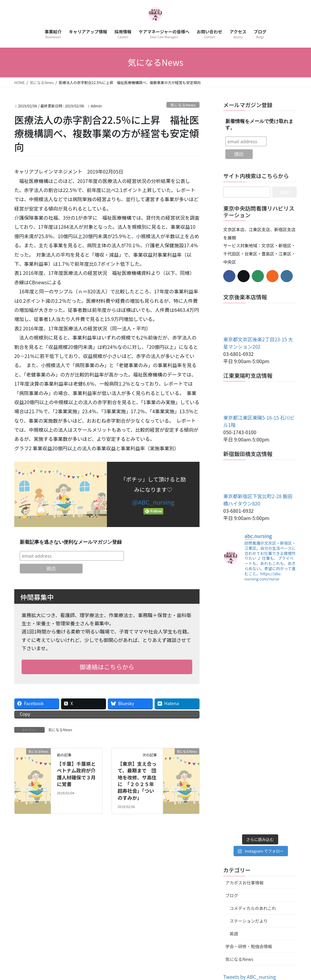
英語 (234, 934)
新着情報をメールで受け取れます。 (259, 124)
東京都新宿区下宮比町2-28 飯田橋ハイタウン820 (258, 500)
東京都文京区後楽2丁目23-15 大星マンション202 (258, 343)
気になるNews (183, 105)
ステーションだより (249, 921)
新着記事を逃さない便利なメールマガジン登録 (71, 542)
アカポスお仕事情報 (244, 883)
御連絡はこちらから (107, 667)
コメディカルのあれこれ (253, 908)
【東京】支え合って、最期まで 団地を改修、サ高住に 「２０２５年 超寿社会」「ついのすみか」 (138, 781)
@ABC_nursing (153, 502)
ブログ (232, 895)
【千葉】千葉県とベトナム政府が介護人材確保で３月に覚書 (76, 774)
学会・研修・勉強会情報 (249, 946)
